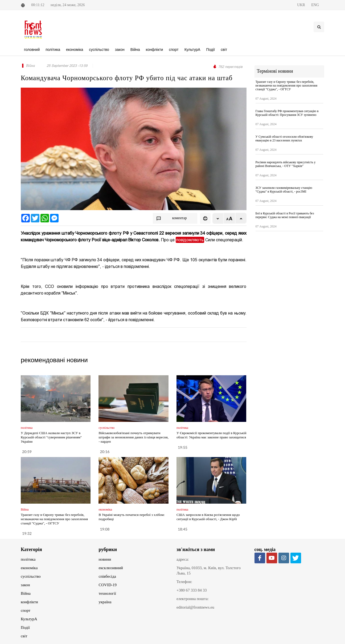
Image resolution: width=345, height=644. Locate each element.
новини (105, 559)
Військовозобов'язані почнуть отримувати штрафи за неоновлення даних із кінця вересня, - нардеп (133, 437)
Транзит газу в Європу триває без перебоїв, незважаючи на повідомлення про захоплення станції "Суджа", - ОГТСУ (54, 519)
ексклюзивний (111, 568)
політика (28, 559)
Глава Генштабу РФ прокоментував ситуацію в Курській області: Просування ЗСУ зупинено (287, 113)
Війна (26, 593)
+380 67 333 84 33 (192, 590)
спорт (26, 610)
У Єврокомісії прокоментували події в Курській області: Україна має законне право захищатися (211, 435)
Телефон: (184, 582)
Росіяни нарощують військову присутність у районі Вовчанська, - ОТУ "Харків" (286, 164)
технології (107, 593)
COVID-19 (108, 585)
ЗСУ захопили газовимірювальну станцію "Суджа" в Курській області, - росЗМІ (284, 190)
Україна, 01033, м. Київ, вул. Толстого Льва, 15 (209, 570)
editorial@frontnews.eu (195, 607)
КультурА (29, 619)
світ (24, 636)
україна (105, 602)
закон (25, 585)
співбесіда (107, 576)
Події (25, 627)
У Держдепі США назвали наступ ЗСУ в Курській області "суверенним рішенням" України (51, 437)
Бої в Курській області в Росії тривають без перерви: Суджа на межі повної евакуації (285, 215)
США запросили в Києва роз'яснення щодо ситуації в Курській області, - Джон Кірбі (208, 517)
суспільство (31, 576)
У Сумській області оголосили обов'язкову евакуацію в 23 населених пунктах (284, 138)
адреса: (183, 559)
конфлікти (29, 602)
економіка (29, 568)
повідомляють (190, 240)
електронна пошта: (193, 599)
